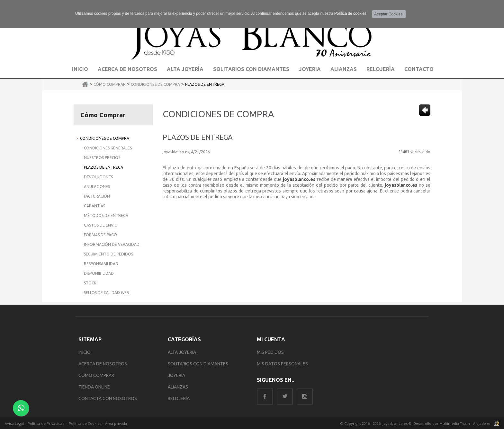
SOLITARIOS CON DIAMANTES (198, 364)
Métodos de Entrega (106, 215)
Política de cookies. (351, 13)
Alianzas (344, 69)
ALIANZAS (178, 387)
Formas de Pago (100, 235)
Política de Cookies (85, 423)
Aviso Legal (14, 423)
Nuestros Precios (102, 158)
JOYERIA (176, 375)
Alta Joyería (185, 69)
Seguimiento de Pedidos (108, 254)
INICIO (85, 352)
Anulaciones (97, 187)
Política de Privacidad (46, 423)
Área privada (116, 423)
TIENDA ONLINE (94, 387)
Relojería (381, 69)
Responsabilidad (101, 264)
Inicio (80, 69)
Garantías (94, 206)
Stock (90, 283)
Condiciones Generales (108, 148)
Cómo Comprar (110, 84)
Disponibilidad (99, 273)
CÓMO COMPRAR (96, 375)
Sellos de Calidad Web (107, 293)
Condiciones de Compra (155, 84)
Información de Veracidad (112, 244)
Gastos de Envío (101, 225)
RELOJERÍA (179, 398)
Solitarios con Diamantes (251, 69)
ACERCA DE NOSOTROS (103, 364)
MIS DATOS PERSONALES (282, 364)
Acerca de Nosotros (127, 69)
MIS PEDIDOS (270, 352)
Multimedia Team (455, 423)
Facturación (97, 196)
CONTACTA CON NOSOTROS (108, 398)
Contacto (419, 69)
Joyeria (310, 69)
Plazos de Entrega (205, 84)
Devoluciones (98, 177)
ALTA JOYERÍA (182, 352)
